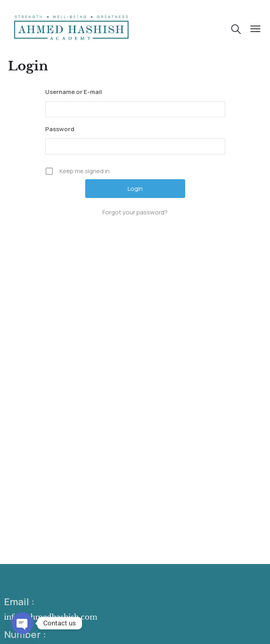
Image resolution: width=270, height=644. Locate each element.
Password (60, 129)
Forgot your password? (135, 212)
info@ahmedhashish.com (51, 617)
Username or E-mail (74, 92)
